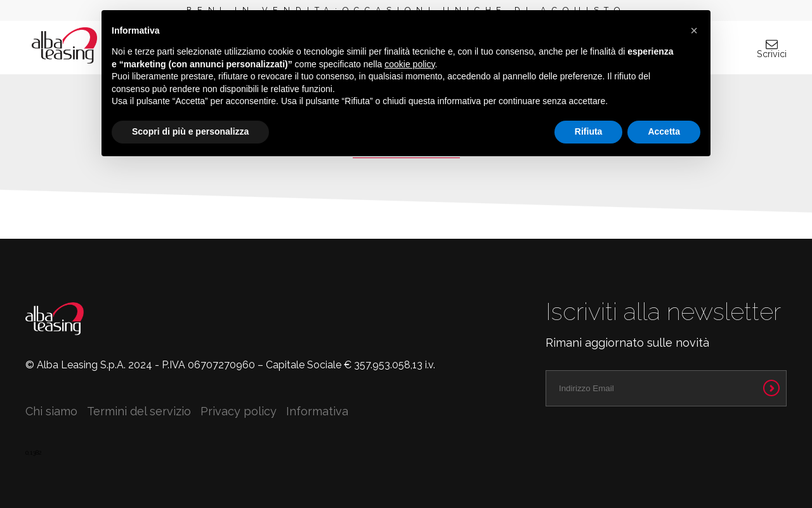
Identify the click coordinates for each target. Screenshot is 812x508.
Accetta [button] (664, 131)
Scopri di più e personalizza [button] (190, 131)
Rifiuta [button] (589, 131)
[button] (694, 30)
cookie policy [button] (409, 64)
